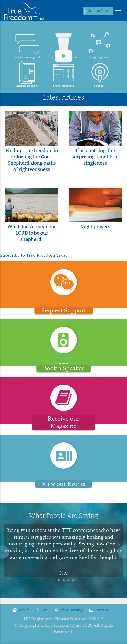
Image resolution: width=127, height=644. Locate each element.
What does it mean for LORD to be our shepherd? (32, 233)
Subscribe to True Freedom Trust (33, 255)
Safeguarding (69, 610)
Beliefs (21, 610)
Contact (99, 610)
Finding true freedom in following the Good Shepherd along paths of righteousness (32, 160)
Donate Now (98, 11)
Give (42, 610)
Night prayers (95, 227)
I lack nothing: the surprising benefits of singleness (95, 157)
